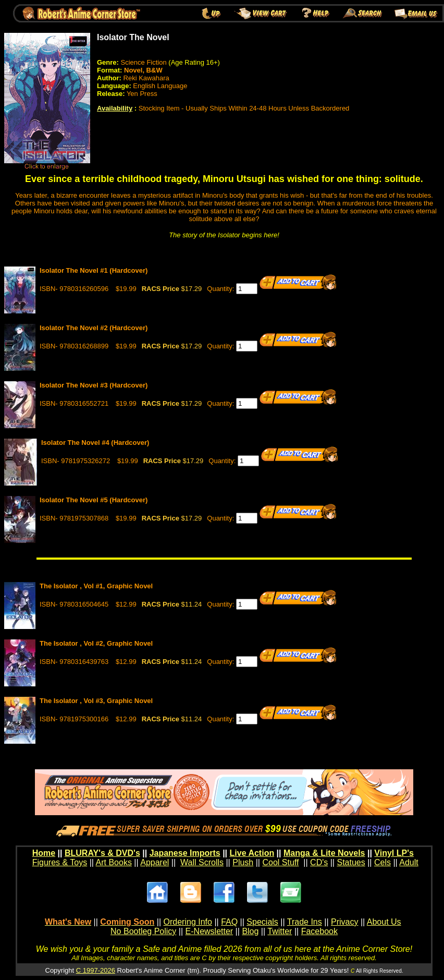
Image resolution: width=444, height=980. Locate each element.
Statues (351, 862)
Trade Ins (305, 922)
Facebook (319, 931)
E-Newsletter (209, 931)
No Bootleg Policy (143, 931)
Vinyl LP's (394, 853)
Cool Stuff (280, 862)
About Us (384, 922)
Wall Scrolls (202, 862)
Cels (383, 862)
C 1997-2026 (96, 970)
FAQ (229, 922)
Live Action (252, 853)
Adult (409, 862)
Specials (262, 922)
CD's (319, 862)
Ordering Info (188, 922)
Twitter (280, 931)
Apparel (155, 862)
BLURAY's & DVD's (102, 853)
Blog (250, 931)
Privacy (344, 922)
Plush (243, 862)
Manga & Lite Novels (324, 853)
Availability (115, 108)
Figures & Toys (60, 862)
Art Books (114, 862)
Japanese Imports (185, 853)
